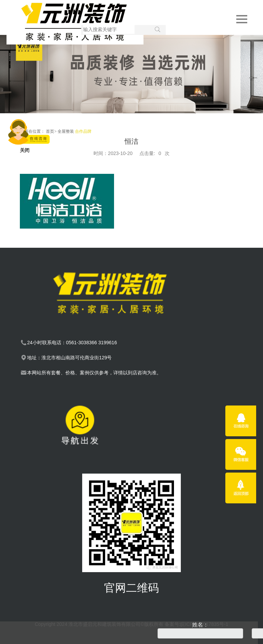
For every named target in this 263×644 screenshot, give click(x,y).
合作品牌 (83, 131)
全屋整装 (66, 131)
